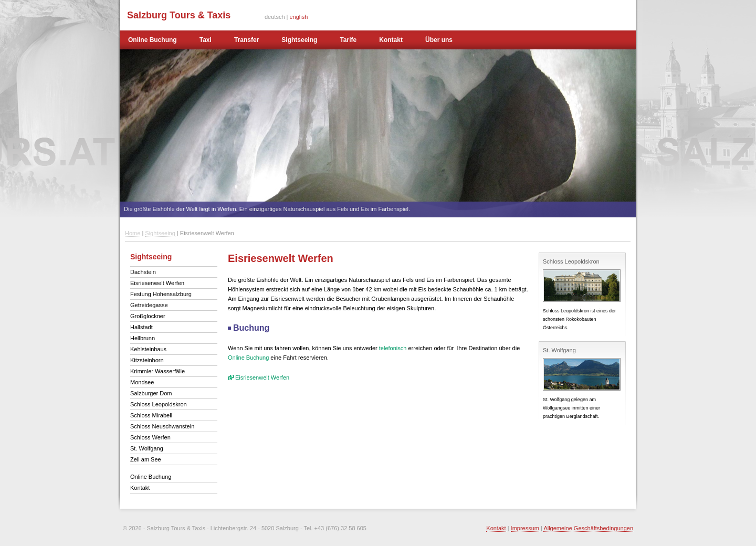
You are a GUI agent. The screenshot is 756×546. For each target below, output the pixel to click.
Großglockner (148, 316)
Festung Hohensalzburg (161, 294)
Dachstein (143, 272)
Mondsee (142, 382)
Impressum (525, 528)
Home (133, 233)
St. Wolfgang (147, 448)
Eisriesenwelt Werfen (157, 283)
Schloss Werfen (150, 437)
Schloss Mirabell (151, 415)
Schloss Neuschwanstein (162, 426)
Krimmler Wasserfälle (157, 371)
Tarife (348, 40)
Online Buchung (153, 40)
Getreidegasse (149, 305)
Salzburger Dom (151, 393)
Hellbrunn (143, 338)
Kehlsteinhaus (148, 349)
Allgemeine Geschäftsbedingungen (588, 528)
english (299, 17)
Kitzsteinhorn (147, 360)
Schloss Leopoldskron (159, 404)
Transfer (246, 40)
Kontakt (391, 40)
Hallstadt (141, 327)
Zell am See (146, 459)
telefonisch (393, 348)
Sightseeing (299, 40)
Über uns (439, 40)
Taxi (206, 40)
